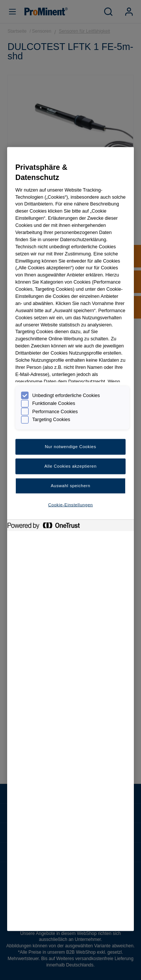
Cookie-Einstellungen (70, 504)
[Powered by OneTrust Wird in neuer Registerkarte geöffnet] (47, 526)
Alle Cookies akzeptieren (70, 466)
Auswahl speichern (70, 485)
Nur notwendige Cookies (70, 447)
